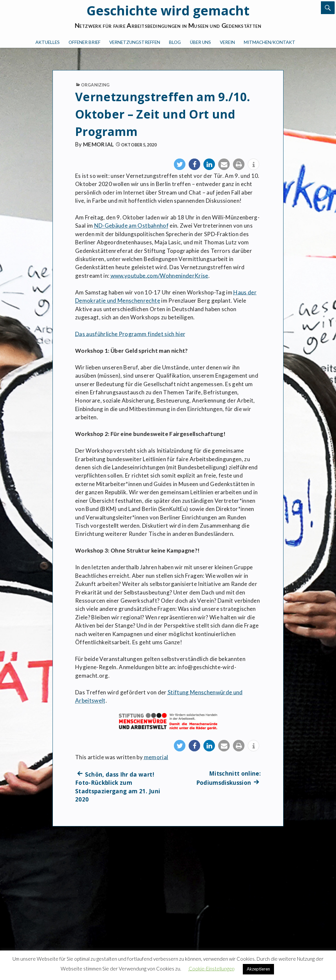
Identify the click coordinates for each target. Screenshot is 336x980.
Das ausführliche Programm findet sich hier (130, 334)
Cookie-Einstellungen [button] (212, 969)
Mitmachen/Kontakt (270, 42)
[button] (180, 164)
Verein (227, 42)
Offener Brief (84, 42)
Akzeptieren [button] (258, 969)
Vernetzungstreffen (135, 42)
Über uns (200, 42)
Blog (175, 42)
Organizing (95, 85)
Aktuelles (48, 42)
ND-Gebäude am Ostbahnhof (131, 226)
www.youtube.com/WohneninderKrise (159, 276)
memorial (99, 144)
